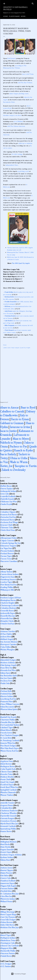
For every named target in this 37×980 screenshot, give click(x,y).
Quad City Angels (25, 348)
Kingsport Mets (7, 948)
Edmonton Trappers (8, 546)
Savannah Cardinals (8, 826)
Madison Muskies (7, 777)
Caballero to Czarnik (12, 411)
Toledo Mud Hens (8, 530)
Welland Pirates (6, 901)
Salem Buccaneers (7, 707)
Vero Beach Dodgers (8, 746)
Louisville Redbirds (8, 496)
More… (24, 16)
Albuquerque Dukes (9, 538)
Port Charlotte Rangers (10, 735)
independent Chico (12, 165)
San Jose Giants (6, 678)
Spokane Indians (7, 857)
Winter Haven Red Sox (9, 751)
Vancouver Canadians (9, 561)
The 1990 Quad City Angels (21, 263)
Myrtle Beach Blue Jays (9, 823)
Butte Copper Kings (8, 914)
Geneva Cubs (6, 878)
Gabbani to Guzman (12, 423)
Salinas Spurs (5, 673)
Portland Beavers (7, 553)
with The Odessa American (16, 126)
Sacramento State (9, 102)
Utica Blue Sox (6, 896)
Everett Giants (6, 852)
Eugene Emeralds (7, 849)
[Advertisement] (18, 373)
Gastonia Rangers (7, 818)
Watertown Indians (8, 899)
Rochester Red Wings (9, 522)
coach (9, 348)
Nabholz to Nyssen (11, 443)
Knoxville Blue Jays (8, 616)
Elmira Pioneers (6, 873)
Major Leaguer (15, 348)
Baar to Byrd (28, 407)
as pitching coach (23, 171)
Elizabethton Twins (8, 940)
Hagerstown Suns (7, 577)
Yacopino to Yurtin (25, 466)
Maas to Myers (21, 439)
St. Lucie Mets (6, 738)
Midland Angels (7, 639)
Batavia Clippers (7, 870)
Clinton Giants (6, 772)
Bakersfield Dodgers (8, 660)
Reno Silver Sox (6, 668)
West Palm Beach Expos (10, 748)
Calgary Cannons (7, 540)
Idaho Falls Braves (7, 925)
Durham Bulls (6, 691)
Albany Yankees (7, 572)
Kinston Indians (7, 696)
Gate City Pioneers (8, 917)
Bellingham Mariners (9, 842)
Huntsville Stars (7, 618)
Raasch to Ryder (23, 450)
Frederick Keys (6, 694)
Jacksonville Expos (8, 613)
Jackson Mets (6, 637)
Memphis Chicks (7, 621)
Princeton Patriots (8, 953)
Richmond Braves (7, 520)
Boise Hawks (5, 847)
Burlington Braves (8, 766)
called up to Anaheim (25, 143)
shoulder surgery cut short (12, 115)
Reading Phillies (7, 587)
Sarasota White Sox (8, 743)
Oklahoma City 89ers (9, 501)
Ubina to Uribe (19, 458)
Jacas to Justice (8, 431)
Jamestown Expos (7, 883)
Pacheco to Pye (18, 446)
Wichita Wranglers (7, 650)
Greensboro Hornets (9, 821)
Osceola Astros (6, 733)
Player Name (14, 16)
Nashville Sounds (7, 499)
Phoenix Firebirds (7, 551)
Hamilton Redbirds (8, 881)
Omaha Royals (6, 504)
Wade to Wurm (19, 462)
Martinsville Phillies (8, 951)
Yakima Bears (5, 860)
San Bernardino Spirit (9, 675)
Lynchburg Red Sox (8, 699)
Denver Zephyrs (7, 489)
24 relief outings (17, 154)
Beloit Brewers (6, 764)
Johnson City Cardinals (10, 946)
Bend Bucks (5, 844)
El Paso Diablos (6, 634)
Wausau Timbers (7, 795)
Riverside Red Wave (8, 670)
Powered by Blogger (19, 974)
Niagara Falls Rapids (8, 886)
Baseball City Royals (8, 717)
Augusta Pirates (7, 805)
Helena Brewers (7, 922)
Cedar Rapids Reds (8, 769)
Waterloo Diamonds (8, 792)
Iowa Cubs (5, 494)
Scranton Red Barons (9, 514)
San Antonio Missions (9, 642)
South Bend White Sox (9, 787)
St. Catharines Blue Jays (10, 894)
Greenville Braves (7, 611)
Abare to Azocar (9, 407)
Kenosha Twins (6, 774)
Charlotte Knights (8, 603)
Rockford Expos (7, 785)
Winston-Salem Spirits (9, 709)
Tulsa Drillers (6, 647)
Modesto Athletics (8, 662)
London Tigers (6, 582)
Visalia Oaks (5, 683)
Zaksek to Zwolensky (13, 470)
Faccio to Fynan (20, 419)
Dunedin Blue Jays (8, 722)
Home (6, 16)
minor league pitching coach (19, 94)
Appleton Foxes (7, 761)
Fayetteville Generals (8, 816)
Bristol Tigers (6, 935)
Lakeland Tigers (7, 727)
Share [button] (5, 345)
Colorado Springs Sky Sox (10, 543)
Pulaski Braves (6, 956)
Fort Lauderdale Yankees (10, 725)
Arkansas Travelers (8, 631)
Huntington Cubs (8, 943)
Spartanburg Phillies (8, 829)
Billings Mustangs (7, 912)
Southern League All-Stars (11, 598)
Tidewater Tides (7, 527)
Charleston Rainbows (9, 811)
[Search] (33, 3)
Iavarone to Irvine (20, 427)
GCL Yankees (6, 966)
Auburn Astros (7, 868)
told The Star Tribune (25, 83)
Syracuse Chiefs (7, 525)
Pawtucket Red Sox (8, 517)
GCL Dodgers (6, 964)
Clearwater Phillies (8, 720)
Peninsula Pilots (7, 701)
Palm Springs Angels (8, 665)
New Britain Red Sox (9, 585)
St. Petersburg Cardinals (10, 740)
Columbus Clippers (8, 512)
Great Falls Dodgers (8, 920)
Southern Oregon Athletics (11, 855)
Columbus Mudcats (8, 608)
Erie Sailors (5, 875)
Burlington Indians (8, 938)
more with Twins (28, 74)
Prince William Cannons (10, 704)
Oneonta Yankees (7, 888)
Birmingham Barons (8, 600)
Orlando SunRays (7, 624)
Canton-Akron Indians (9, 574)
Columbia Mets (6, 808)
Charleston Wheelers (9, 813)
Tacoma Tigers (6, 556)
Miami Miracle (6, 730)
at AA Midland (18, 121)
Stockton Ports (6, 681)
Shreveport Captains (8, 644)
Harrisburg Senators (8, 579)
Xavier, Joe (6, 466)
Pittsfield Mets (6, 891)
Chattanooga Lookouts (10, 605)
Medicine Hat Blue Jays (10, 927)
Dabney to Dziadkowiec (18, 413)
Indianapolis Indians (8, 491)
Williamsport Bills (7, 590)
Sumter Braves (6, 831)
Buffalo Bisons (6, 486)
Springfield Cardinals (9, 790)
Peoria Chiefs (6, 779)
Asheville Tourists (7, 803)
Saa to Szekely (8, 454)
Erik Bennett (11, 58)
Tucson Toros (6, 559)
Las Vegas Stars (6, 548)
